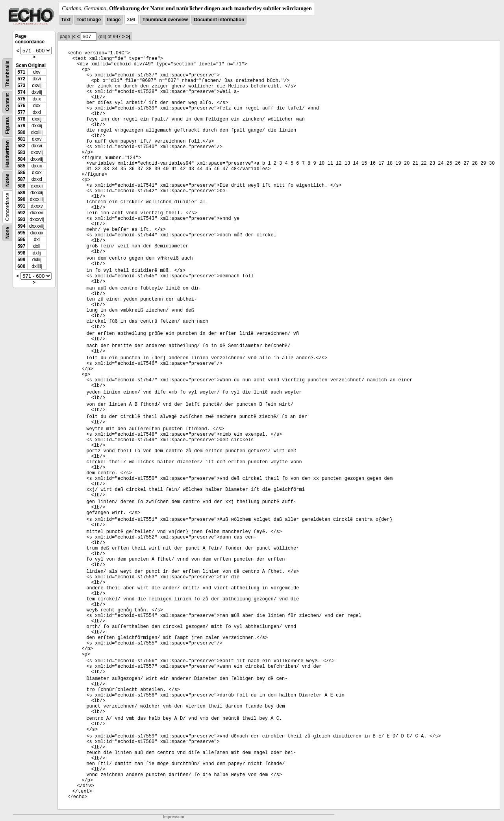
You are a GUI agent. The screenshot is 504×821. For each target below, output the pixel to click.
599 (21, 260)
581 (21, 139)
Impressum (173, 817)
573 (21, 85)
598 (21, 253)
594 (21, 226)
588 (21, 186)
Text (66, 20)
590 (21, 199)
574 (21, 92)
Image (114, 20)
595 (21, 233)
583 (21, 152)
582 (21, 146)
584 (21, 159)
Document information (219, 20)
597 (21, 246)
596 (21, 240)
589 (21, 193)
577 (21, 112)
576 (21, 106)
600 (21, 266)
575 (21, 99)
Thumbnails (7, 74)
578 (21, 119)
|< (73, 37)
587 (21, 179)
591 (21, 206)
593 (21, 219)
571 (21, 72)
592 (21, 213)
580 (21, 132)
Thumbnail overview (165, 20)
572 (21, 79)
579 (21, 126)
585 (21, 166)
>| (128, 37)
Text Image (89, 20)
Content (7, 102)
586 (21, 173)
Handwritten (7, 154)
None (7, 233)
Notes (7, 180)
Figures (7, 125)
